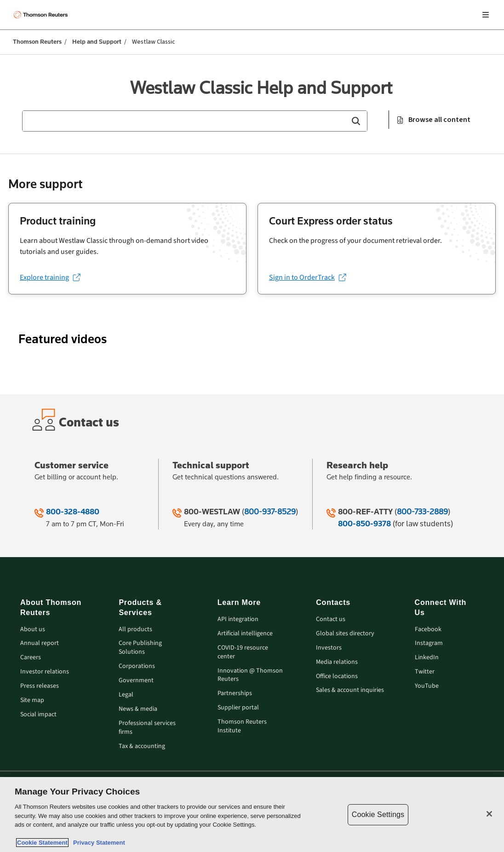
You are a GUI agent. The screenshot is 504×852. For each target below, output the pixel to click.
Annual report (40, 643)
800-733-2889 (422, 512)
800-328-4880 (73, 512)
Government (136, 681)
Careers (31, 658)
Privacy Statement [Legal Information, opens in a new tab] (97, 843)
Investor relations (45, 672)
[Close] (489, 814)
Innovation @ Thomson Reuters (250, 675)
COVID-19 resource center (243, 652)
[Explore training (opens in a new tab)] (50, 277)
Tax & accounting (142, 746)
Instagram (429, 643)
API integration (238, 619)
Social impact (38, 715)
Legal (126, 695)
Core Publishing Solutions (140, 648)
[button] (356, 121)
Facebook (428, 630)
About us (33, 630)
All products (135, 630)
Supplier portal (238, 708)
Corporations (137, 666)
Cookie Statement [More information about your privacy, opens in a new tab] (42, 843)
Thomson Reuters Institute (242, 726)
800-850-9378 (364, 524)
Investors (329, 648)
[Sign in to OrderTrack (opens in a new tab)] (307, 277)
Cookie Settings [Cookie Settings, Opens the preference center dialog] (378, 815)
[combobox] (195, 121)
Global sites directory (345, 634)
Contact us (331, 619)
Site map (32, 700)
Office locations (337, 676)
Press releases (40, 686)
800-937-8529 (270, 512)
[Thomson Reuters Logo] (42, 15)
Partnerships (235, 694)
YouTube (427, 686)
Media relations (337, 662)
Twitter (425, 672)
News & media (138, 709)
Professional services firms (147, 728)
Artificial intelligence (245, 634)
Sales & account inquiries (350, 690)
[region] (252, 815)
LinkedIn (427, 658)
